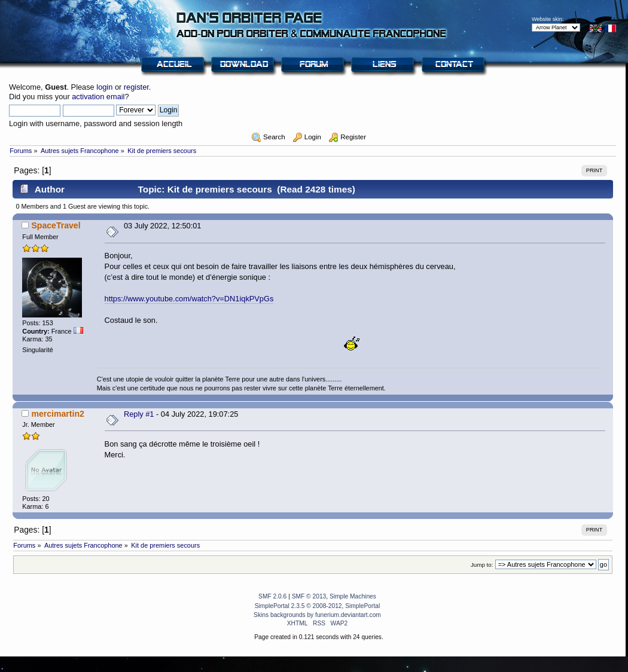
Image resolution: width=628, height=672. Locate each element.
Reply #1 (139, 414)
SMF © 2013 (309, 596)
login (104, 87)
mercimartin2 (57, 414)
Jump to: (482, 565)
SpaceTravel (56, 225)
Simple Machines (353, 596)
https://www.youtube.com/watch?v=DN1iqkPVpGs (189, 299)
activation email (98, 97)
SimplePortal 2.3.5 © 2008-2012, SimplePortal (318, 606)
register (136, 87)
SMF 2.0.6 (272, 596)
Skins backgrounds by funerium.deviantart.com (317, 615)
